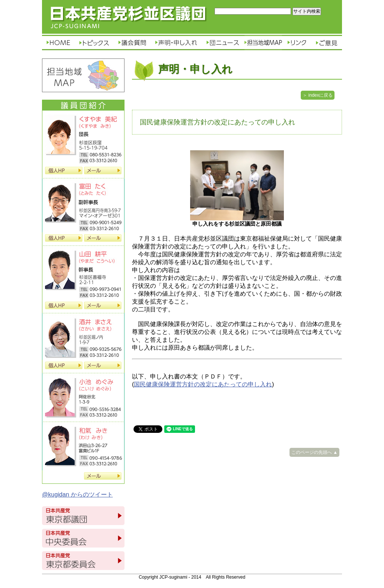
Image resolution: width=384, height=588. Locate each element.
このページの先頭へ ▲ (314, 452)
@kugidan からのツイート (77, 494)
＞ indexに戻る (318, 95)
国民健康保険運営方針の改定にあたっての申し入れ (203, 384)
